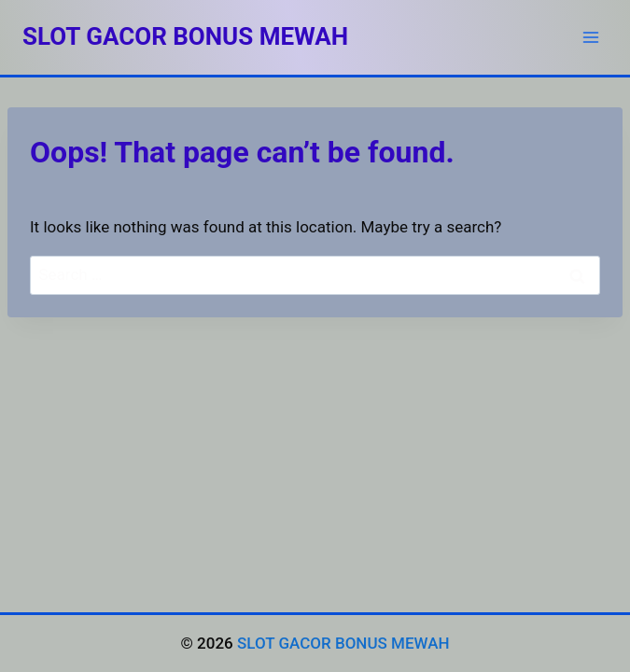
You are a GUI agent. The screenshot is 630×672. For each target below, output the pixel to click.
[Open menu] (590, 37)
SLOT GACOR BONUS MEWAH (343, 643)
